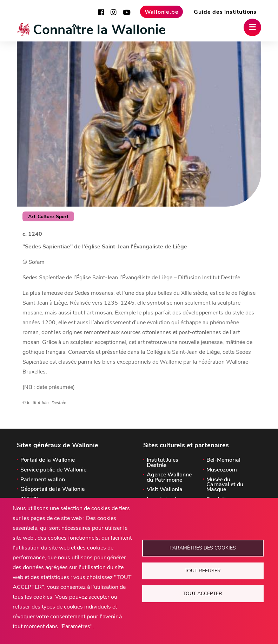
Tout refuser (203, 571)
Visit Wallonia (165, 489)
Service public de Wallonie (53, 470)
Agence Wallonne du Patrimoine (169, 477)
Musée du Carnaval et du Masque (225, 485)
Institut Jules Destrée (163, 463)
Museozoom (222, 470)
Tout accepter (203, 594)
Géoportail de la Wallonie (52, 489)
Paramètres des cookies (203, 548)
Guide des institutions (225, 12)
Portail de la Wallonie (48, 460)
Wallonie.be (162, 12)
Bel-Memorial (223, 460)
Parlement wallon (43, 480)
